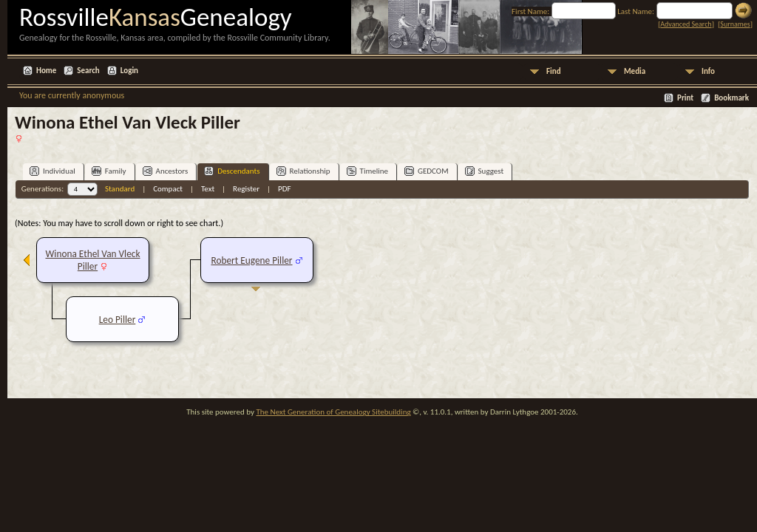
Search (88, 71)
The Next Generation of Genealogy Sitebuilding (333, 412)
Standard (120, 189)
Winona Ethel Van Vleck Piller (92, 260)
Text (208, 189)
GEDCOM (427, 171)
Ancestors (166, 171)
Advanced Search (686, 24)
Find (554, 71)
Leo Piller (118, 320)
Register (246, 189)
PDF (285, 189)
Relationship (303, 171)
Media (635, 71)
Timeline (367, 171)
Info (708, 71)
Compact (168, 189)
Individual (52, 171)
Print (685, 98)
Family (109, 171)
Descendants (232, 171)
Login (129, 71)
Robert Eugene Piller (251, 260)
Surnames (735, 24)
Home (46, 71)
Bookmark (731, 98)
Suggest (485, 171)
